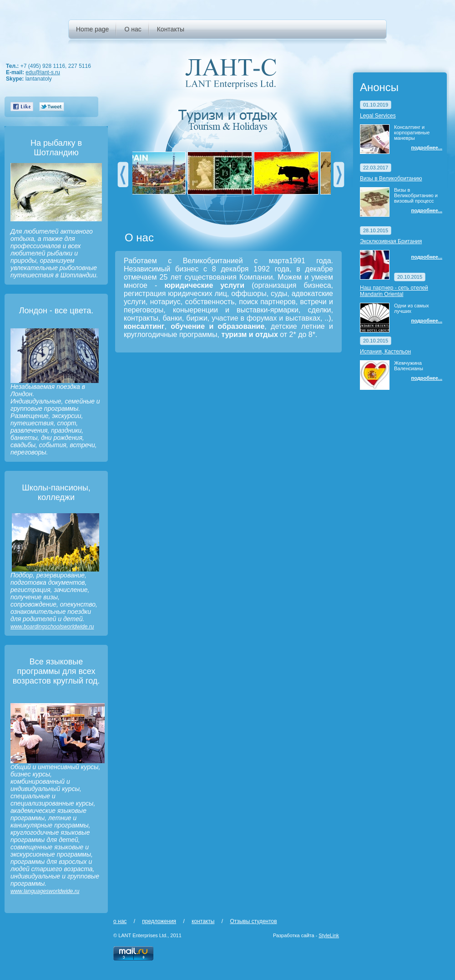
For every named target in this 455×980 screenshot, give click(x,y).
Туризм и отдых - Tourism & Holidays (231, 120)
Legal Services (378, 116)
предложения (159, 921)
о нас (120, 921)
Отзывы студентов (253, 921)
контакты (203, 921)
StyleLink (329, 935)
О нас (133, 29)
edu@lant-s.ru (43, 72)
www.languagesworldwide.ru (45, 891)
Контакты (171, 29)
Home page (92, 29)
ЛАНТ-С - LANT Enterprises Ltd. (231, 74)
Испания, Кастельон (385, 352)
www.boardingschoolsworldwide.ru (52, 627)
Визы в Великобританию (391, 179)
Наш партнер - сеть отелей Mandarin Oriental (394, 291)
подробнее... (427, 148)
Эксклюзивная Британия (391, 241)
